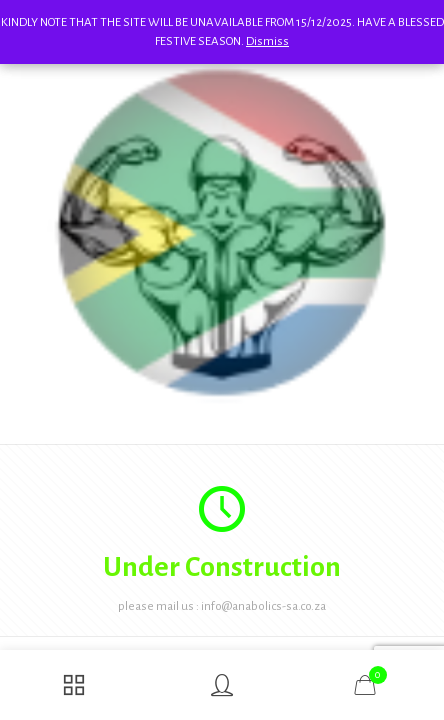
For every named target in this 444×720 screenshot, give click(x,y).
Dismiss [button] (267, 41)
